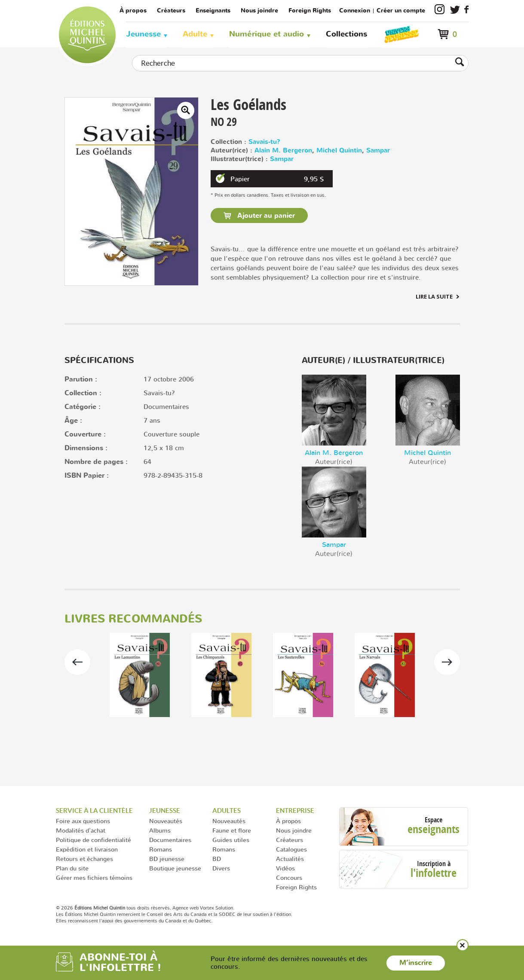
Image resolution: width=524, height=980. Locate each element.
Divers (221, 868)
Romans (161, 849)
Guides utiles (231, 840)
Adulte (195, 34)
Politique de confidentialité (93, 840)
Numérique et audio (267, 34)
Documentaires (170, 840)
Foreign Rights (310, 11)
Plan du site (72, 868)
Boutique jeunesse (175, 868)
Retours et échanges (84, 859)
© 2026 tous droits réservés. (113, 908)
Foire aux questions (83, 821)
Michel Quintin (339, 151)
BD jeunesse (167, 859)
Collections (346, 34)
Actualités (290, 859)
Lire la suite (434, 296)
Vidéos (285, 868)
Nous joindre (259, 11)
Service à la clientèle (94, 811)
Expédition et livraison (87, 849)
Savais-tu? (264, 142)
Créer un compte (401, 11)
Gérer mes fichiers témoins (94, 878)
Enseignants (213, 11)
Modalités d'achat (81, 830)
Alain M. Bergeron (283, 151)
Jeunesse (143, 34)
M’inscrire (416, 963)
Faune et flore (232, 830)
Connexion (355, 11)
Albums (160, 830)
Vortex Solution (216, 908)
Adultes (227, 811)
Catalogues (291, 849)
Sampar (378, 151)
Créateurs (171, 11)
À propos (133, 11)
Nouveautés (166, 821)
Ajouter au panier (265, 216)
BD (217, 859)
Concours (289, 878)
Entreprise (295, 811)
